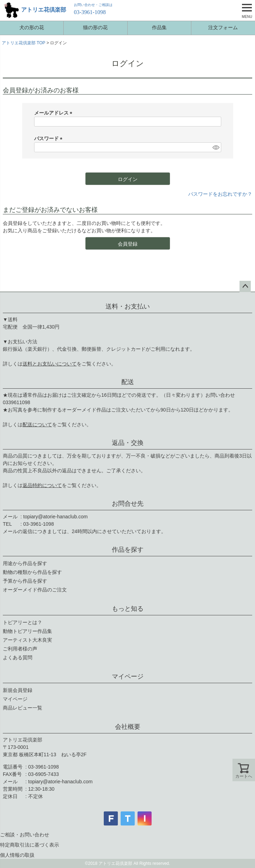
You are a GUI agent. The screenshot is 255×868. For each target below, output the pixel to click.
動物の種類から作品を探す (32, 572)
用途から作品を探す (25, 563)
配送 (128, 382)
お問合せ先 (128, 504)
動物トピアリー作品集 (27, 631)
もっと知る (128, 609)
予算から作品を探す (25, 581)
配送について (37, 425)
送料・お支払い (128, 306)
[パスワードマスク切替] (216, 147)
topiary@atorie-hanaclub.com (55, 517)
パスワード (50, 138)
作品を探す (128, 550)
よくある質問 (18, 658)
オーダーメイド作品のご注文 (35, 590)
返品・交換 (128, 443)
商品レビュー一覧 (23, 708)
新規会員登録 (18, 690)
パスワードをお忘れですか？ (220, 194)
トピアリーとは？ (23, 622)
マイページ (128, 676)
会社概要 (128, 727)
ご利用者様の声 (20, 649)
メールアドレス (55, 113)
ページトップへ (245, 286)
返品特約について (42, 485)
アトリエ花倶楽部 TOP (24, 43)
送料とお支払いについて (50, 364)
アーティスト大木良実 (27, 640)
